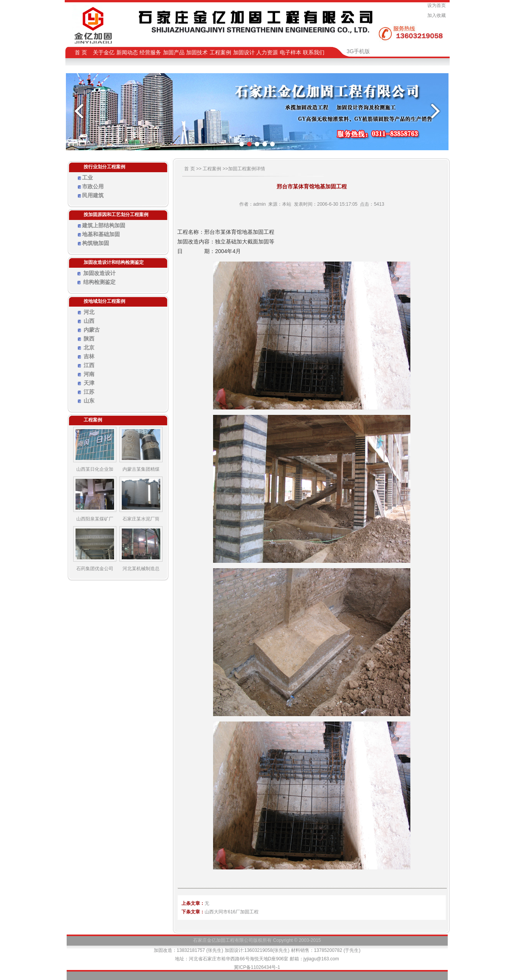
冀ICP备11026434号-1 (257, 967)
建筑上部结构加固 (104, 225)
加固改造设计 (99, 273)
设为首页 (438, 5)
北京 (89, 347)
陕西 (89, 339)
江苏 (89, 392)
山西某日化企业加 (95, 469)
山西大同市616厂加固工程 (232, 912)
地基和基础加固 (101, 234)
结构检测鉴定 (99, 282)
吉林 (89, 356)
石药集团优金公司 (95, 569)
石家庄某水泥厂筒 (141, 519)
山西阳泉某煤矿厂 (95, 519)
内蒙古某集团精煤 (141, 469)
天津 (89, 383)
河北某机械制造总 (141, 569)
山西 (89, 321)
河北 (89, 312)
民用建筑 (93, 195)
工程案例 (212, 169)
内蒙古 (92, 330)
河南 (89, 374)
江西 (89, 365)
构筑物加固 (96, 243)
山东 (89, 401)
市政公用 (93, 186)
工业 (87, 178)
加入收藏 (438, 15)
